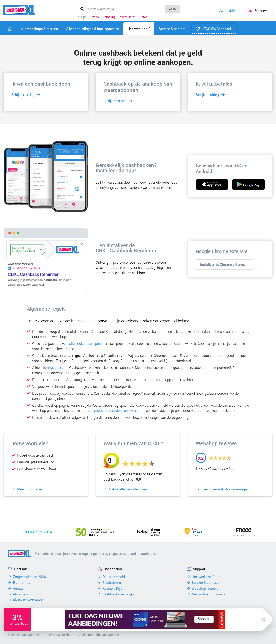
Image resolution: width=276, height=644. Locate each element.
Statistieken (112, 583)
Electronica (22, 583)
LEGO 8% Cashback (217, 29)
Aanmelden (228, 10)
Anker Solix (127, 17)
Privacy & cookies (59, 635)
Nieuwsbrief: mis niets (209, 594)
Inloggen (261, 10)
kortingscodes (53, 368)
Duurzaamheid (114, 577)
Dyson (95, 17)
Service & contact (205, 583)
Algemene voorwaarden (24, 635)
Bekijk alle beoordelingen (128, 489)
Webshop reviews (205, 588)
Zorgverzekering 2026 (29, 577)
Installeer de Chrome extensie (223, 264)
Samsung (109, 17)
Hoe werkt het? (203, 577)
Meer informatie (29, 489)
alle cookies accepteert (86, 343)
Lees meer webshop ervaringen (225, 489)
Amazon (19, 588)
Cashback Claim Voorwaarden (99, 635)
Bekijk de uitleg (23, 95)
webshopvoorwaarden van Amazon (115, 410)
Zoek (172, 9)
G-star (143, 17)
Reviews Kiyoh (113, 588)
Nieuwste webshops (28, 600)
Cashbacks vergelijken (119, 594)
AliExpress (21, 594)
